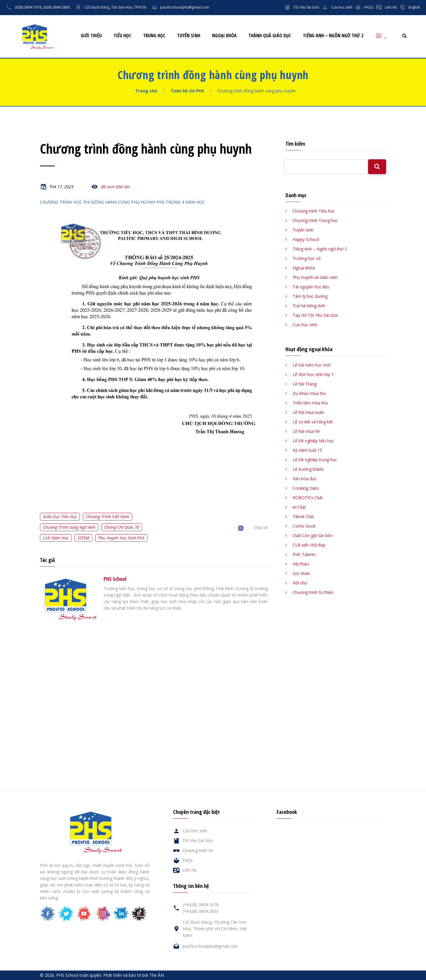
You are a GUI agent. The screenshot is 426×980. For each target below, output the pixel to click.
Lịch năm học (56, 538)
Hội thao (301, 564)
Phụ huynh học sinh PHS (121, 538)
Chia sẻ (261, 527)
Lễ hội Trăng (305, 384)
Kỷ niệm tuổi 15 (307, 450)
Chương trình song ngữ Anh (69, 527)
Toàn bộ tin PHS (187, 91)
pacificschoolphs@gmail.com (185, 7)
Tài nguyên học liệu (311, 287)
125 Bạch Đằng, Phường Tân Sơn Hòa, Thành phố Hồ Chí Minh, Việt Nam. (215, 929)
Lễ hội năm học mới (312, 365)
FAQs (369, 7)
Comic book (304, 526)
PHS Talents (304, 554)
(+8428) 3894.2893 (200, 911)
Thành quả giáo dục (270, 36)
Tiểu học (122, 36)
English (414, 7)
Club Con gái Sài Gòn (313, 535)
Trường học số (306, 258)
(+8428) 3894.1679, (201, 905)
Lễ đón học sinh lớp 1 (313, 374)
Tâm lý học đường (310, 296)
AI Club (299, 507)
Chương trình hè (198, 850)
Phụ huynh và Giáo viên (315, 277)
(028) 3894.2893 (57, 7)
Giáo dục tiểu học (60, 516)
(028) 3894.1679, (29, 7)
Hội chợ (300, 583)
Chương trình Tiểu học (314, 211)
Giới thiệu (91, 36)
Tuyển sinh (189, 36)
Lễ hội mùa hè (306, 431)
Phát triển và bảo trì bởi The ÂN (134, 975)
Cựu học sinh (342, 7)
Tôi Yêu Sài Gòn (306, 7)
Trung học (154, 36)
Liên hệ (391, 7)
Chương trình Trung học (315, 220)
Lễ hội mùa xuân (308, 412)
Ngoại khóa (224, 36)
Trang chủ (146, 91)
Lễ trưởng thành (308, 469)
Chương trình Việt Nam (108, 516)
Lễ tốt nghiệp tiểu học (313, 441)
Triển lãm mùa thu (310, 403)
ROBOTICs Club (308, 498)
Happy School (306, 239)
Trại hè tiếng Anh (309, 306)
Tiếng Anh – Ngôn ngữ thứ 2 (333, 36)
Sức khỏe (301, 573)
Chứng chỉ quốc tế (122, 527)
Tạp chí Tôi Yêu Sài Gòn (315, 315)
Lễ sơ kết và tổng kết (313, 422)
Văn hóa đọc (305, 479)
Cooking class (306, 488)
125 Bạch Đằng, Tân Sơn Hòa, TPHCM (115, 7)
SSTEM (83, 538)
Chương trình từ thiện (313, 592)
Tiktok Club (303, 516)
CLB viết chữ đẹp (309, 545)
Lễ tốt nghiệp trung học (315, 460)
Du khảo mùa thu (309, 393)
